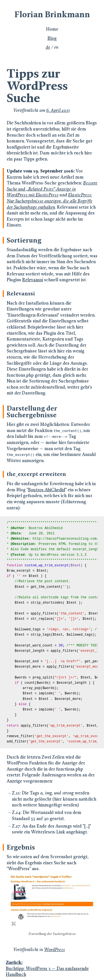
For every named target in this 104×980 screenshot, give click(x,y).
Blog (52, 38)
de (48, 47)
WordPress (54, 950)
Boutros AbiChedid (47, 490)
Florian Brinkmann (52, 14)
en (56, 47)
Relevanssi (33, 280)
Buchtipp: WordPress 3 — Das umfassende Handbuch (52, 968)
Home (52, 29)
